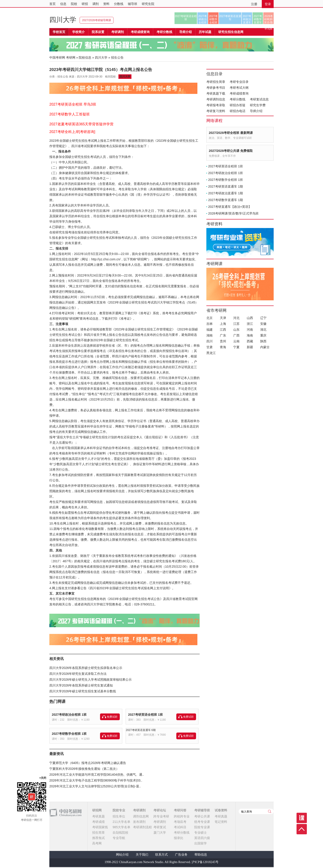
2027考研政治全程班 (203, 19)
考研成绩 (98, 822)
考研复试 (160, 827)
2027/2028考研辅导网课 (97, 20)
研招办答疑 (238, 105)
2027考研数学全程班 (213, 19)
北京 (210, 318)
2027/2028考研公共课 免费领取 (231, 151)
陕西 (263, 341)
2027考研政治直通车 (247, 19)
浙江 (250, 324)
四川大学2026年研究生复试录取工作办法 (78, 674)
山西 (250, 318)
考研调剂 (118, 32)
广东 (223, 335)
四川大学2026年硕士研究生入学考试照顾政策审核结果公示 (91, 680)
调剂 (96, 4)
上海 (223, 324)
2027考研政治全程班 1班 (69, 715)
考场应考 (180, 822)
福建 (210, 330)
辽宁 (263, 318)
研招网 (97, 810)
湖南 (210, 335)
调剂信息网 (141, 816)
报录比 (179, 838)
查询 (270, 811)
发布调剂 (139, 822)
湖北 (263, 330)
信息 (63, 4)
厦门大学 (160, 833)
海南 (250, 335)
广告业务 (181, 855)
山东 (236, 330)
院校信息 (85, 58)
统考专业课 (202, 822)
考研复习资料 (216, 111)
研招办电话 (238, 111)
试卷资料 (221, 810)
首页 (52, 4)
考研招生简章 (216, 82)
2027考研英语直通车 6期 (141, 730)
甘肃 (210, 347)
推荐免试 (98, 838)
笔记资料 (221, 822)
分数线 (119, 4)
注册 (254, 4)
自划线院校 (120, 833)
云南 (236, 341)
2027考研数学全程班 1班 (69, 734)
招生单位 (119, 816)
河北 (236, 318)
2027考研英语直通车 (230, 18)
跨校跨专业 (182, 816)
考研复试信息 (259, 99)
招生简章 (98, 833)
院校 (74, 4)
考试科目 (180, 827)
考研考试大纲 (239, 88)
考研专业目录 (239, 82)
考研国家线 (100, 827)
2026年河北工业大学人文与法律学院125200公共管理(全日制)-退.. (95, 786)
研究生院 (148, 4)
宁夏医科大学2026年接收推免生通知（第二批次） (84, 769)
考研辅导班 (202, 810)
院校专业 (119, 810)
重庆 (263, 335)
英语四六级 (202, 838)
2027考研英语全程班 (186, 18)
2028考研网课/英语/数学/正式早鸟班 (268, 19)
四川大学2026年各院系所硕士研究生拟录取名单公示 (86, 668)
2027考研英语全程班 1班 (145, 715)
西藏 (250, 341)
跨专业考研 (161, 816)
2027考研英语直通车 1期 (226, 186)
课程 (302, 818)
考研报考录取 (216, 105)
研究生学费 (258, 105)
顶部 (302, 829)
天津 (223, 318)
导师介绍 (186, 32)
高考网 (97, 843)
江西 (223, 330)
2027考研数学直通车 (258, 19)
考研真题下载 (216, 93)
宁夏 (236, 347)
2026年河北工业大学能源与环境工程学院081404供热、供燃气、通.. (97, 775)
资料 (106, 4)
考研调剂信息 (216, 99)
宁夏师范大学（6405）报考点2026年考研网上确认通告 (88, 763)
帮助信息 (201, 855)
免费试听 (112, 717)
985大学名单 (121, 827)
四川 (210, 341)
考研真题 (98, 816)
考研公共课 (202, 816)
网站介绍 (122, 855)
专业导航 (119, 838)
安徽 (263, 324)
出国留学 (201, 843)
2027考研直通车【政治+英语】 (230, 207)
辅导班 (133, 4)
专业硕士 (201, 833)
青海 (223, 347)
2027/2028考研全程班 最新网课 (231, 133)
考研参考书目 (216, 88)
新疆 (250, 347)
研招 (85, 4)
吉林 (210, 324)
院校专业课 (202, 827)
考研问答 (180, 810)
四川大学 (63, 20)
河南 (250, 330)
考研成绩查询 (239, 93)
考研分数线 (238, 99)
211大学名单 (121, 822)
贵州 (223, 341)
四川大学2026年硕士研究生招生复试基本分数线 (83, 691)
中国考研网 (65, 813)
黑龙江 (211, 353)
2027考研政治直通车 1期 (226, 193)
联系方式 (161, 855)
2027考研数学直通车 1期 (226, 200)
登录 (268, 4)
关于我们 (142, 855)
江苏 (236, 324)
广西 (236, 335)
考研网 (71, 58)
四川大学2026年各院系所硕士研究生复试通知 (81, 685)
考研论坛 (160, 810)
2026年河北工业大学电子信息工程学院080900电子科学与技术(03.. (96, 780)
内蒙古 (265, 347)
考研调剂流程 (142, 827)
